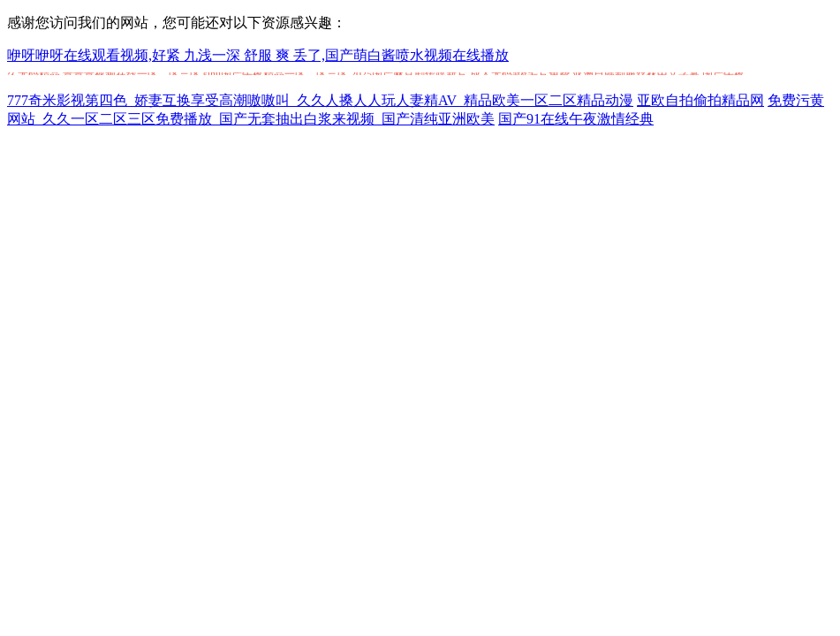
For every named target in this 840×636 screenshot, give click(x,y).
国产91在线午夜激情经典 (576, 119)
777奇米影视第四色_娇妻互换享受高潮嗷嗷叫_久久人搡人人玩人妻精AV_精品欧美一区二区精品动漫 (320, 100)
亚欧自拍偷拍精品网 (700, 100)
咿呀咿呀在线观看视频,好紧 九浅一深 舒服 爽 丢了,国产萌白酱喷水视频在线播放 (258, 55)
